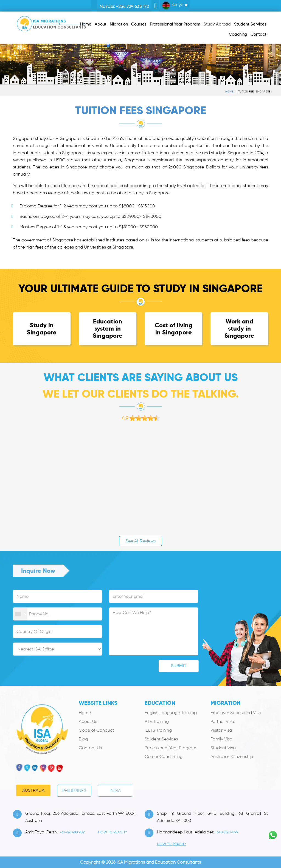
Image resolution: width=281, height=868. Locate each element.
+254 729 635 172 (132, 6)
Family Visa (221, 739)
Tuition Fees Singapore (254, 91)
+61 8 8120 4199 (227, 832)
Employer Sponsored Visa (236, 713)
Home (229, 91)
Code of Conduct (96, 730)
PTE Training (157, 721)
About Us (88, 721)
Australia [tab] (33, 790)
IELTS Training (158, 730)
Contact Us (90, 748)
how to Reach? (112, 832)
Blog (83, 739)
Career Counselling (164, 756)
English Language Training (171, 713)
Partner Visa (222, 721)
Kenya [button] (173, 5)
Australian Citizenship (232, 756)
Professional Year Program (170, 748)
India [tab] (115, 790)
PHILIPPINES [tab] (74, 790)
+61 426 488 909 (72, 832)
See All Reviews (141, 541)
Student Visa (223, 748)
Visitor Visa (221, 730)
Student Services (161, 739)
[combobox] (20, 614)
